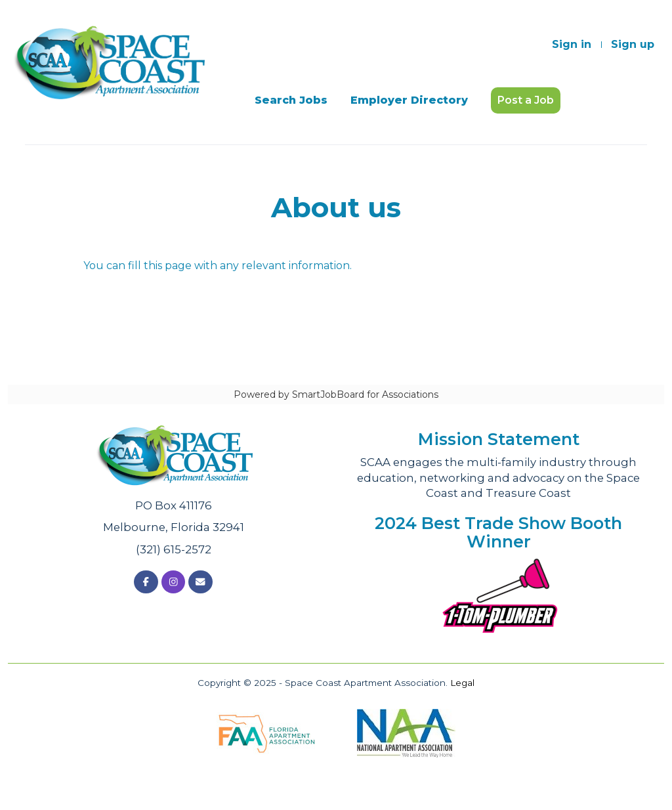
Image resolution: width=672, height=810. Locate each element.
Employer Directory (409, 100)
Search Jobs (291, 100)
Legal (462, 683)
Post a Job (526, 100)
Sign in (572, 44)
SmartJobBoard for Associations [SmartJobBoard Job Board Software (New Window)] (365, 394)
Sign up (633, 44)
